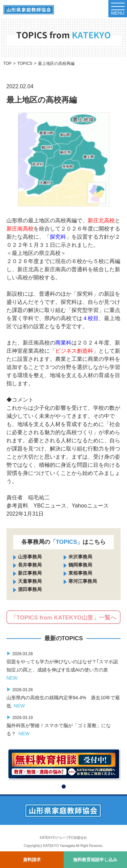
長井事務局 (30, 565)
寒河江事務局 (83, 581)
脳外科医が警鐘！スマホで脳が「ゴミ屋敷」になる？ (59, 725)
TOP (7, 63)
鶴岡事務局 (80, 565)
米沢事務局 (80, 557)
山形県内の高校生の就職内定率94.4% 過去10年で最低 (63, 698)
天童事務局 (30, 581)
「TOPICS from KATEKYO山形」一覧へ (63, 618)
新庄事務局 (30, 573)
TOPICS (25, 63)
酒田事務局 (30, 589)
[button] (64, 787)
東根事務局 (80, 573)
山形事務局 (30, 557)
